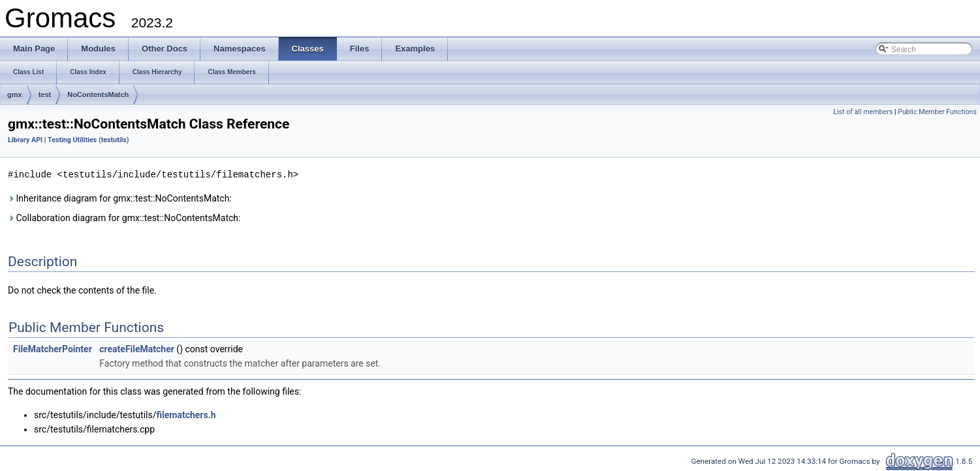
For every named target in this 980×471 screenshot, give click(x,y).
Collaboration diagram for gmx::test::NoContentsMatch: (124, 217)
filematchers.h (186, 414)
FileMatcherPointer (53, 348)
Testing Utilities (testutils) (88, 140)
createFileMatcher (137, 348)
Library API (25, 140)
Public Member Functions (937, 112)
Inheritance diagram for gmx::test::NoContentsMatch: (120, 198)
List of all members (863, 112)
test (45, 95)
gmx (15, 95)
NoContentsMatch (98, 95)
